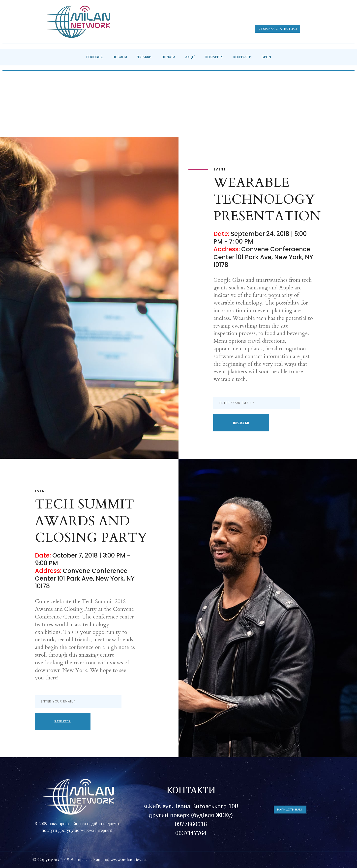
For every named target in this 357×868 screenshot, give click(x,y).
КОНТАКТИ (242, 57)
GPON (266, 57)
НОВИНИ (120, 57)
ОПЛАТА (168, 57)
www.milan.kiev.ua (129, 860)
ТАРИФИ (144, 57)
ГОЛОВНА (94, 57)
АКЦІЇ (190, 57)
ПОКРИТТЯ (214, 57)
